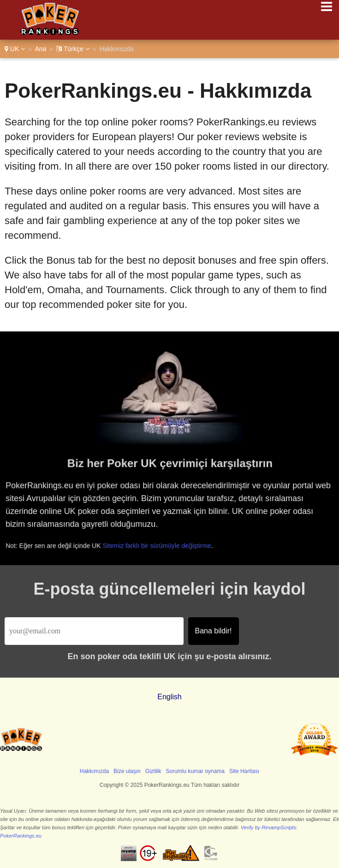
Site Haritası (244, 771)
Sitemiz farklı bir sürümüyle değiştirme (159, 545)
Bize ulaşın (127, 771)
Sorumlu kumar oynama (195, 771)
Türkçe (73, 49)
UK (15, 49)
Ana (40, 49)
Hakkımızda (94, 771)
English (169, 697)
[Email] (94, 631)
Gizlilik (153, 771)
